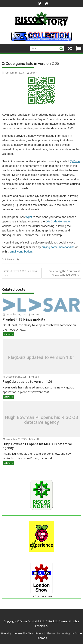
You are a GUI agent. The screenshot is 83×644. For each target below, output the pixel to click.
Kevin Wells (26, 259)
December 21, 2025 (15, 377)
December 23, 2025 (15, 314)
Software (9, 259)
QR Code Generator (58, 221)
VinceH (32, 73)
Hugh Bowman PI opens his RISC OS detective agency (41, 420)
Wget (29, 217)
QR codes (48, 259)
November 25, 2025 (15, 439)
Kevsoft (38, 259)
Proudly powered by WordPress (22, 633)
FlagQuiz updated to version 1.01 (42, 357)
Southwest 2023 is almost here (20, 273)
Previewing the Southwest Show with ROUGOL (64, 273)
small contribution (21, 251)
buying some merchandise (58, 247)
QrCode (75, 161)
